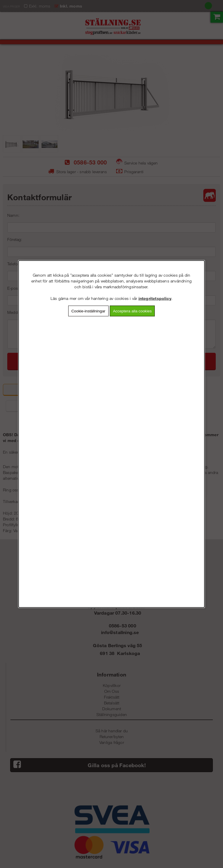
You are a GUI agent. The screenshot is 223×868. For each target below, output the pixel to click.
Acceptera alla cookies (132, 311)
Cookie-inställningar (88, 311)
